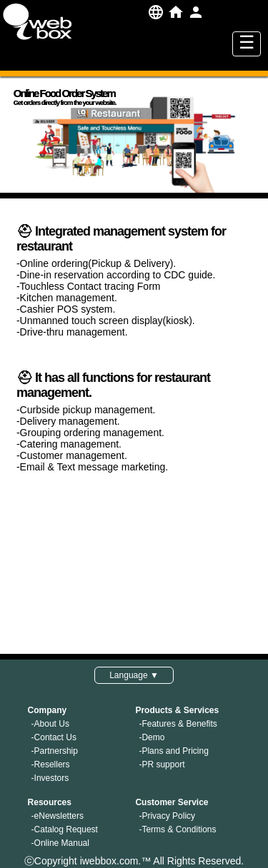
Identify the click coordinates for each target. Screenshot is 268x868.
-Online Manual (60, 843)
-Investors (50, 778)
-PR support (162, 764)
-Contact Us (54, 737)
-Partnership (55, 751)
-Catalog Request (65, 829)
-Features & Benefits (178, 724)
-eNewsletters (58, 816)
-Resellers (51, 764)
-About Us (50, 724)
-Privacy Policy (167, 816)
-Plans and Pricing (173, 751)
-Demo (152, 737)
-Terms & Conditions (177, 829)
